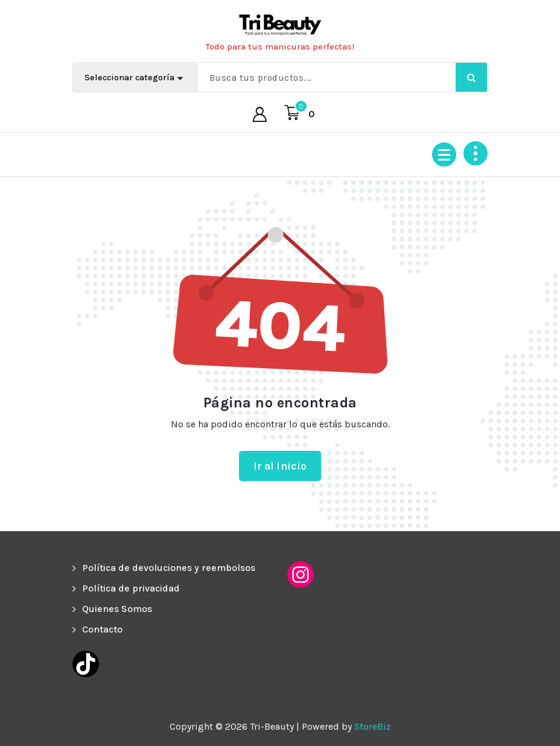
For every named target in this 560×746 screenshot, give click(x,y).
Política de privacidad (131, 588)
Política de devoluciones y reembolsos (169, 568)
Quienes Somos (117, 609)
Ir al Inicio (280, 466)
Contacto (102, 629)
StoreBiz (373, 726)
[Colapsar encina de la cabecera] (476, 153)
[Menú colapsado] (444, 155)
